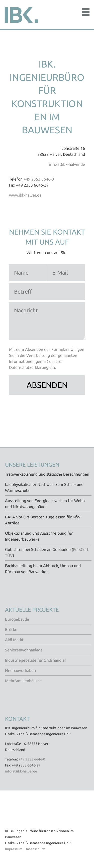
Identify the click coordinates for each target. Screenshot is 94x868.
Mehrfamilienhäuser (23, 681)
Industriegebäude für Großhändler (36, 660)
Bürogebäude (17, 619)
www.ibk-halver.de (25, 195)
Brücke (11, 629)
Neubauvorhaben (20, 670)
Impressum (14, 849)
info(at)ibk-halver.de (67, 164)
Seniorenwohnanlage (24, 650)
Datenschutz (35, 849)
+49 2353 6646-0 (39, 179)
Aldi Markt (14, 640)
